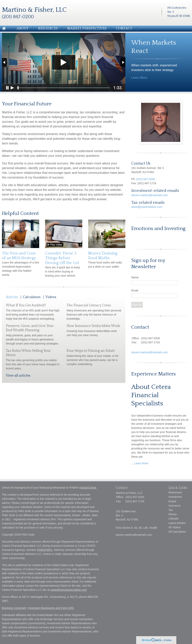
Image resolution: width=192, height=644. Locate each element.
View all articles (18, 376)
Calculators (32, 297)
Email (135, 290)
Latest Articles (177, 523)
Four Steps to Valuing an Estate (91, 351)
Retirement (175, 492)
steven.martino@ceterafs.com (149, 195)
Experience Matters (154, 374)
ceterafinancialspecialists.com (68, 590)
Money (173, 514)
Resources (48, 29)
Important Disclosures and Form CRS (51, 608)
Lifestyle (173, 519)
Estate (172, 501)
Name (135, 277)
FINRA (41, 550)
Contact (124, 29)
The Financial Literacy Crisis (89, 305)
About (23, 29)
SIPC (49, 550)
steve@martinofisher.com (147, 207)
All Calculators (177, 532)
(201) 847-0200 (146, 179)
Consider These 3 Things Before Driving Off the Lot (62, 258)
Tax (171, 510)
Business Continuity (14, 608)
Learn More (139, 78)
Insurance (174, 506)
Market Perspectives (87, 29)
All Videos (175, 527)
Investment (175, 497)
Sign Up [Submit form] (137, 305)
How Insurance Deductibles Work (93, 326)
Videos (51, 297)
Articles (12, 297)
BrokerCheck (88, 488)
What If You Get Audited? (26, 305)
